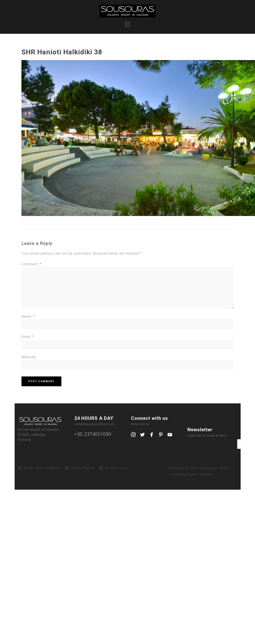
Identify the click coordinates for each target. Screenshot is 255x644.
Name (28, 316)
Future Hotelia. (200, 474)
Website (29, 357)
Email (28, 336)
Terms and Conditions (42, 468)
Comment (32, 264)
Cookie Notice (83, 468)
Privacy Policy (116, 468)
